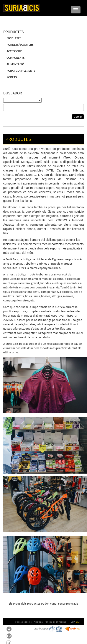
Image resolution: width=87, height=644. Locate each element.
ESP (73, 622)
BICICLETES (14, 38)
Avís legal (39, 622)
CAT (78, 622)
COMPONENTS (16, 58)
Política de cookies (23, 622)
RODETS (12, 77)
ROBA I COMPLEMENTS (21, 71)
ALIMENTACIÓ (15, 64)
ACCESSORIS (14, 51)
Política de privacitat (55, 622)
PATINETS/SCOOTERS (20, 45)
